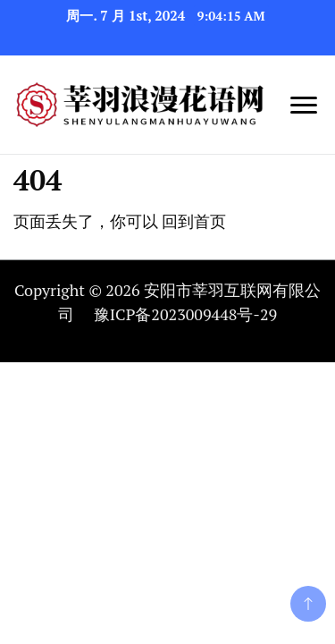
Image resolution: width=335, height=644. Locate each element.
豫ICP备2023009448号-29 (185, 314)
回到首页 (194, 221)
